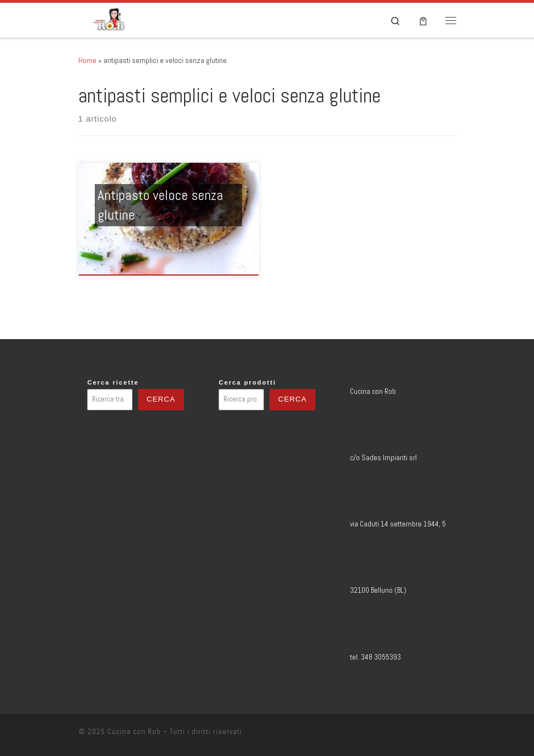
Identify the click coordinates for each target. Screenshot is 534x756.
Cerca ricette (113, 382)
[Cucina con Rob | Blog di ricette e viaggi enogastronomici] (109, 19)
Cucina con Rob (134, 732)
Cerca (161, 399)
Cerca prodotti (247, 382)
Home (87, 60)
